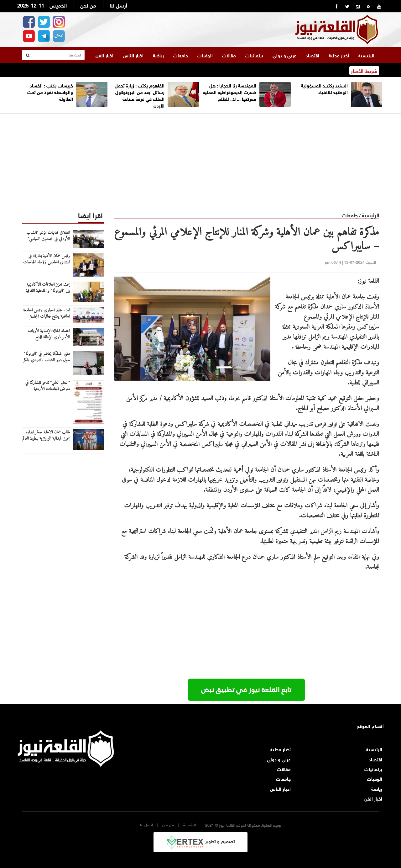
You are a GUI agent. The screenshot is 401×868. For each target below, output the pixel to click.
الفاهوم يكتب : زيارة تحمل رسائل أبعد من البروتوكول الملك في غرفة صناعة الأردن (140, 95)
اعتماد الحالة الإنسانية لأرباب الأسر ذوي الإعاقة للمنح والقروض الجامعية (49, 337)
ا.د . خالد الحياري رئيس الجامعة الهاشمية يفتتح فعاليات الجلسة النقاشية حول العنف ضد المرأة (47, 317)
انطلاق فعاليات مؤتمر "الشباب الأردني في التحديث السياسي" (48, 236)
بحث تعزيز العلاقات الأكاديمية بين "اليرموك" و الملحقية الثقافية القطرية (48, 291)
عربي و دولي (284, 55)
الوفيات (205, 55)
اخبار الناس (133, 55)
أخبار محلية (339, 55)
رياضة (158, 55)
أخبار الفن (104, 55)
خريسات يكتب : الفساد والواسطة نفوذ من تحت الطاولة (50, 92)
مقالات (229, 55)
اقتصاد (312, 55)
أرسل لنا (118, 5)
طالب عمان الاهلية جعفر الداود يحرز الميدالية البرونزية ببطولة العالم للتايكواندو (46, 439)
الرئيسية (366, 55)
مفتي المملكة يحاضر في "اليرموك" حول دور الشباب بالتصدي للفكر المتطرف (47, 360)
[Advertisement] (200, 158)
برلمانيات (254, 55)
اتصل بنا (146, 825)
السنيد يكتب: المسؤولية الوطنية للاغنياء (324, 88)
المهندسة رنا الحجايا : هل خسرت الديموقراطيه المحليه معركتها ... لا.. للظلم (229, 92)
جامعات (181, 55)
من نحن (88, 5)
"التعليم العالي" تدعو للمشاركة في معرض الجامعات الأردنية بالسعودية (48, 389)
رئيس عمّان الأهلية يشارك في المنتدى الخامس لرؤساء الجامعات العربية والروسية (47, 262)
